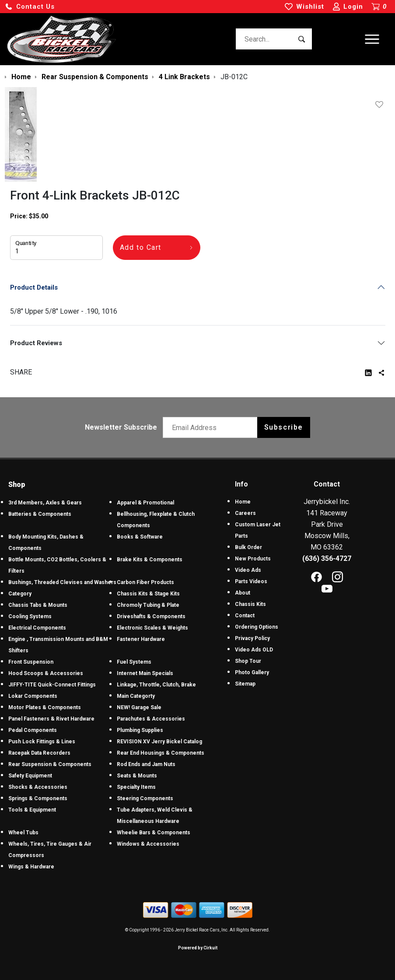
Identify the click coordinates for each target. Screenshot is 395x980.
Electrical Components (37, 628)
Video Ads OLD (254, 650)
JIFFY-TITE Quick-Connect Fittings (52, 685)
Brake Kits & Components (150, 560)
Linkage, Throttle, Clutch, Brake (156, 685)
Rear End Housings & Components (161, 753)
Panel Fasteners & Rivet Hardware (51, 719)
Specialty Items (136, 787)
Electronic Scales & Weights (152, 628)
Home (243, 502)
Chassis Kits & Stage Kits (148, 594)
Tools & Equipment (32, 810)
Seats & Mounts (137, 776)
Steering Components (145, 798)
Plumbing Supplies (140, 730)
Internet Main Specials (145, 673)
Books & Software (140, 537)
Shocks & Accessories (38, 787)
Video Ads (248, 570)
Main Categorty (136, 696)
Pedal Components (33, 730)
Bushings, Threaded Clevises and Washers (62, 582)
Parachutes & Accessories (151, 719)
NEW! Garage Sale (139, 707)
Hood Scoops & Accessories (46, 673)
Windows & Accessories (148, 844)
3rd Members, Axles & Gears (45, 503)
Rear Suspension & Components (50, 764)
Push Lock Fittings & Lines (42, 742)
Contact (245, 616)
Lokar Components (33, 696)
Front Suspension (31, 662)
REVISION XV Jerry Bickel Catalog (159, 742)
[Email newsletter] (212, 427)
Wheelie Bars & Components (154, 833)
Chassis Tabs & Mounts (38, 605)
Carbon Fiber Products (145, 582)
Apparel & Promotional (145, 503)
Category (20, 594)
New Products (253, 559)
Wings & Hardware (31, 867)
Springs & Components (38, 798)
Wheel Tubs (23, 833)
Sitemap (245, 684)
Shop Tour (248, 661)
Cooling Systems (30, 616)
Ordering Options (257, 627)
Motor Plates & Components (45, 707)
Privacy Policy (252, 638)
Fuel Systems (134, 662)
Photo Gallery (252, 672)
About (243, 593)
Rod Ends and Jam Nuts (146, 764)
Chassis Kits (250, 604)
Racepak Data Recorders (39, 753)
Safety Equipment (30, 776)
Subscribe (284, 427)
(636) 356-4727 (327, 558)
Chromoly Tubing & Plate (148, 605)
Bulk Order (248, 547)
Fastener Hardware (141, 639)
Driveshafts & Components (151, 616)
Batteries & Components (40, 514)
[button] (30, 7)
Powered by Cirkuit (198, 948)
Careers (245, 513)
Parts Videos (251, 581)
